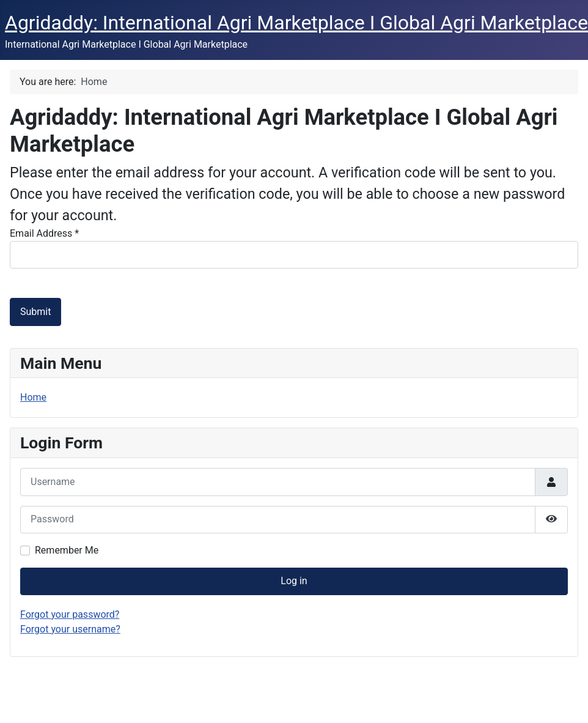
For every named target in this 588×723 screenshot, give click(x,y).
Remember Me (67, 550)
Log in (294, 581)
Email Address (44, 233)
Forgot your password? (70, 614)
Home (33, 397)
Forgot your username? (70, 629)
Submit (35, 312)
